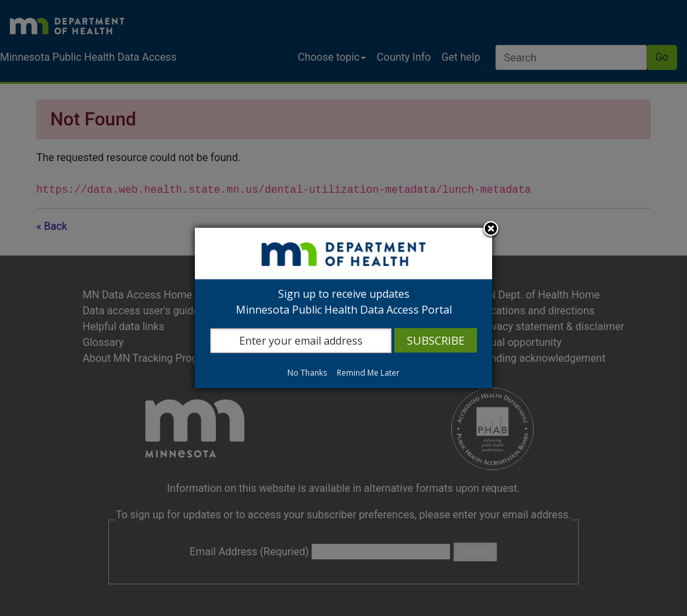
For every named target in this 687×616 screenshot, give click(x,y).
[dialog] (343, 308)
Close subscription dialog (491, 230)
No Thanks (307, 373)
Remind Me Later (368, 373)
